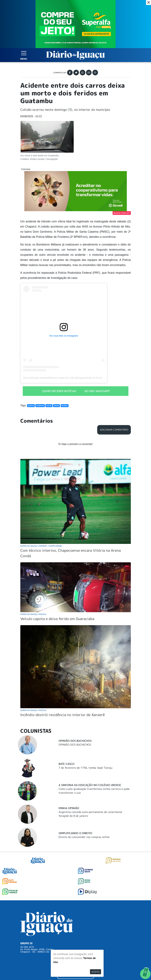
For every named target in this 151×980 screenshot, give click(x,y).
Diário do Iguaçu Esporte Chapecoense (41, 497)
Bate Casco (67, 715)
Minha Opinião (69, 760)
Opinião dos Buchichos (75, 692)
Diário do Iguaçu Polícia (33, 566)
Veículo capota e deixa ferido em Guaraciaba (57, 570)
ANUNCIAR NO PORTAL (75, 926)
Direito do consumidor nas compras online (84, 788)
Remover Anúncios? (122, 213)
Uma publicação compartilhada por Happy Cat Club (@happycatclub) (57, 378)
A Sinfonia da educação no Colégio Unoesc (90, 736)
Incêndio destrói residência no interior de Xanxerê (63, 666)
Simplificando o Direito (75, 785)
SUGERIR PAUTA (75, 913)
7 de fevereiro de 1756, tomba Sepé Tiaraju (86, 719)
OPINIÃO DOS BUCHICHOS (75, 696)
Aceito (96, 972)
